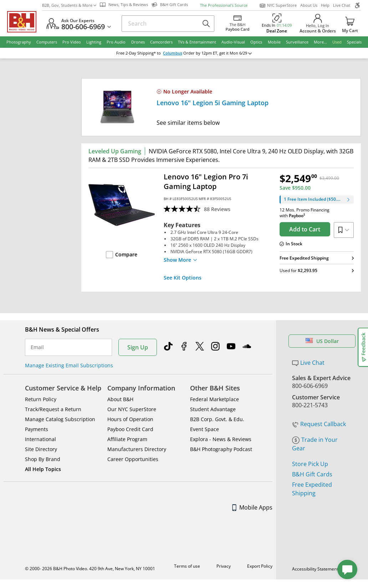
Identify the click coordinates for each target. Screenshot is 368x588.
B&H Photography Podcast (221, 449)
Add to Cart (305, 229)
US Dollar (322, 341)
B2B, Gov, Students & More (69, 5)
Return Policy (41, 399)
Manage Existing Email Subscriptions (69, 365)
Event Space (205, 429)
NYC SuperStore (278, 5)
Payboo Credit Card (130, 429)
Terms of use (187, 566)
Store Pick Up (310, 464)
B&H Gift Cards (312, 474)
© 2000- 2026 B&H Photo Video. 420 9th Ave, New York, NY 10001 (90, 569)
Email (37, 347)
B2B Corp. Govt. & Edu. (217, 419)
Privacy (224, 566)
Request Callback (319, 424)
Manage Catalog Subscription (60, 419)
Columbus (173, 53)
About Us (309, 5)
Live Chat (342, 5)
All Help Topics (43, 469)
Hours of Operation (130, 419)
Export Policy (260, 566)
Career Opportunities (133, 459)
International (40, 439)
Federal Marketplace (214, 399)
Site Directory (41, 449)
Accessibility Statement (315, 569)
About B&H (120, 399)
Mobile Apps (252, 507)
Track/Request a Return (53, 409)
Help (325, 5)
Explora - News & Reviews (221, 439)
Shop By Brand (43, 459)
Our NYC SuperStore (132, 409)
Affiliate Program (127, 439)
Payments (37, 429)
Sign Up (138, 347)
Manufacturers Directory (137, 449)
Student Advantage (213, 409)
